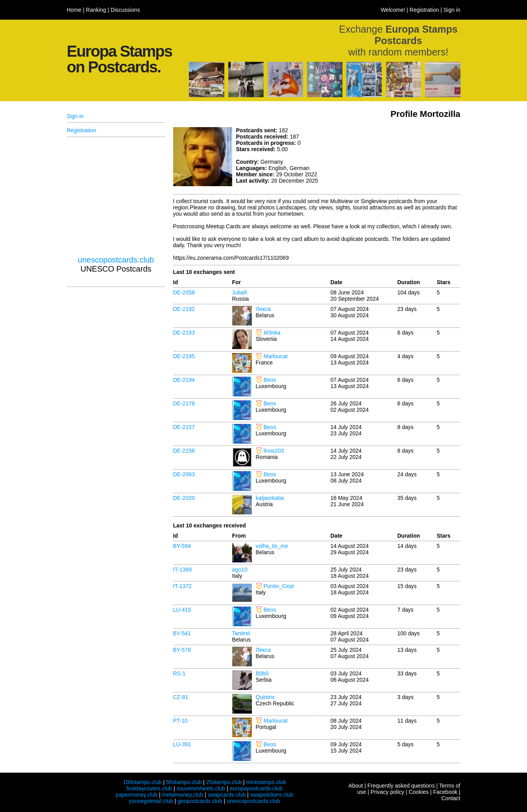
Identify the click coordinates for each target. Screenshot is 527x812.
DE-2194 (184, 380)
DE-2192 (184, 309)
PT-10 (180, 721)
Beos (270, 380)
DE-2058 (184, 292)
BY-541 (182, 633)
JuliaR (240, 292)
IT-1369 (182, 570)
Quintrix (265, 697)
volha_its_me (272, 546)
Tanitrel (241, 633)
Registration (424, 10)
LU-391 (182, 744)
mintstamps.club (266, 782)
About (356, 786)
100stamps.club (142, 782)
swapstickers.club (272, 795)
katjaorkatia (270, 498)
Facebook (445, 792)
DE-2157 (184, 427)
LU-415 (182, 610)
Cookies (419, 792)
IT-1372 (182, 586)
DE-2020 (184, 498)
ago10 (240, 570)
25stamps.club (224, 782)
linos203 (274, 451)
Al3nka (272, 333)
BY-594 (182, 546)
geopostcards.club (200, 801)
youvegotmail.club (151, 801)
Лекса (263, 309)
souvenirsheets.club (201, 788)
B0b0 (262, 673)
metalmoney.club (182, 795)
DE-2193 (184, 333)
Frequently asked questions (401, 786)
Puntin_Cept (279, 586)
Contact (451, 798)
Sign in (452, 10)
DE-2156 (184, 451)
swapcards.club (227, 795)
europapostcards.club (256, 788)
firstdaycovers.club (149, 788)
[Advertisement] (401, 157)
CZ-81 (181, 697)
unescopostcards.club (116, 260)
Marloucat (276, 356)
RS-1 (179, 673)
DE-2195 (184, 356)
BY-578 (182, 650)
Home (74, 10)
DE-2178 (184, 403)
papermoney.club (137, 795)
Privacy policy (387, 792)
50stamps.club (184, 782)
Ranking (96, 10)
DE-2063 (184, 474)
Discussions (125, 10)
